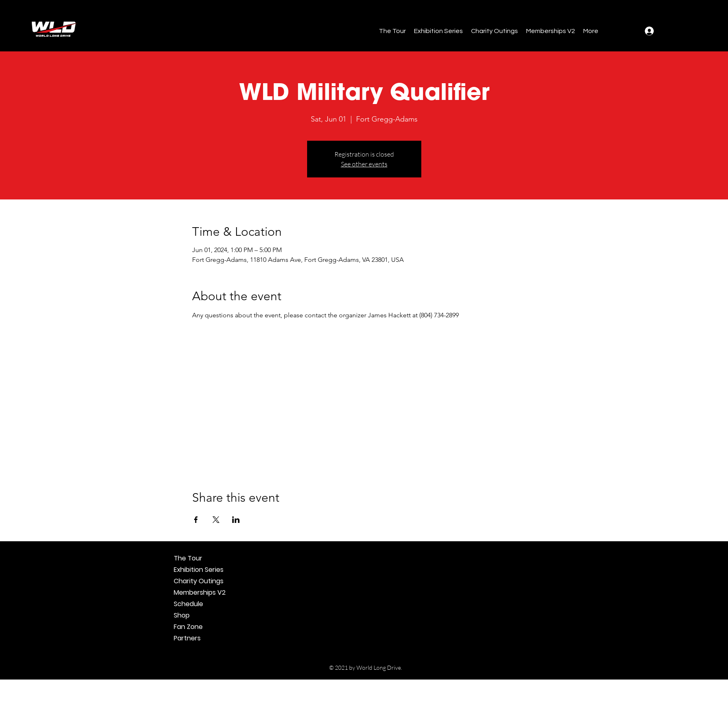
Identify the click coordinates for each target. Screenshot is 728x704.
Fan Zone (188, 627)
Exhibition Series (199, 570)
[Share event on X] (216, 520)
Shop (182, 615)
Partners (187, 638)
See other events (364, 164)
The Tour (188, 558)
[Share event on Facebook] (196, 520)
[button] (392, 31)
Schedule (188, 604)
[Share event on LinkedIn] (236, 520)
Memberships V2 (200, 592)
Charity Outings (199, 581)
